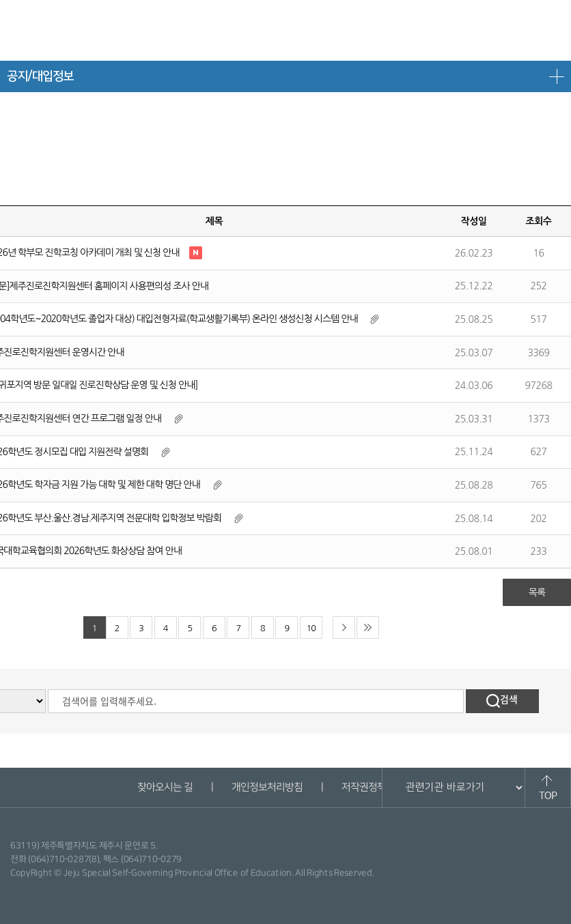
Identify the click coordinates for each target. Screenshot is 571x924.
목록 (537, 592)
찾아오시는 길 (164, 787)
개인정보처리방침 (266, 787)
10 (311, 628)
